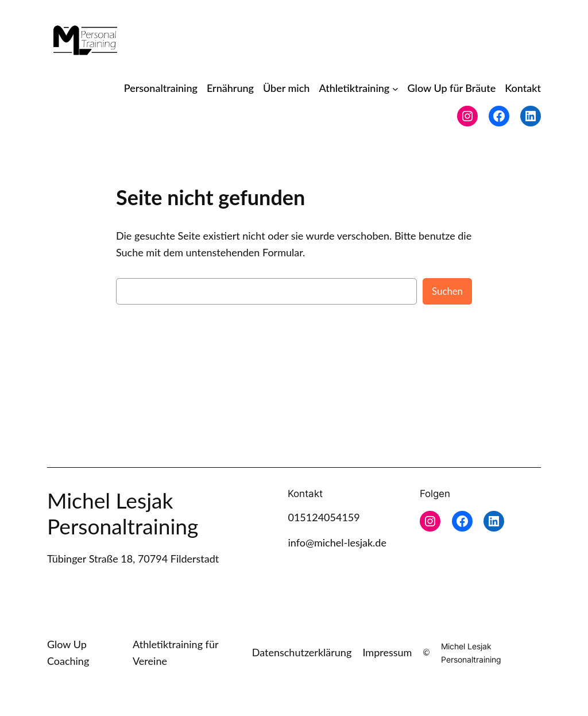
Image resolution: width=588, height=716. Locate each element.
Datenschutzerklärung (302, 652)
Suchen (447, 291)
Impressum (387, 652)
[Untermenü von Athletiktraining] (395, 88)
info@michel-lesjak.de (337, 542)
